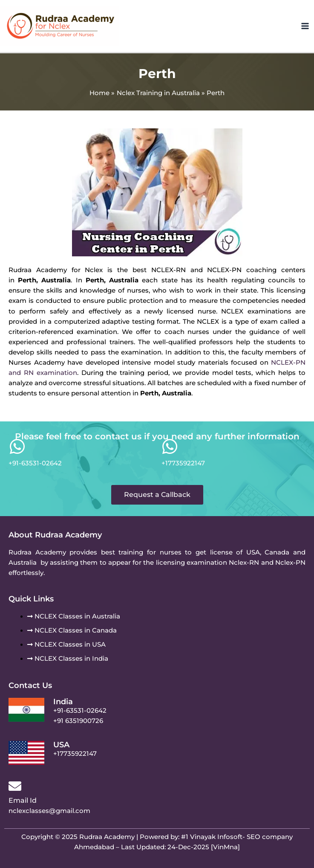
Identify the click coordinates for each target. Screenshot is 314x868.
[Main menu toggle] (305, 26)
